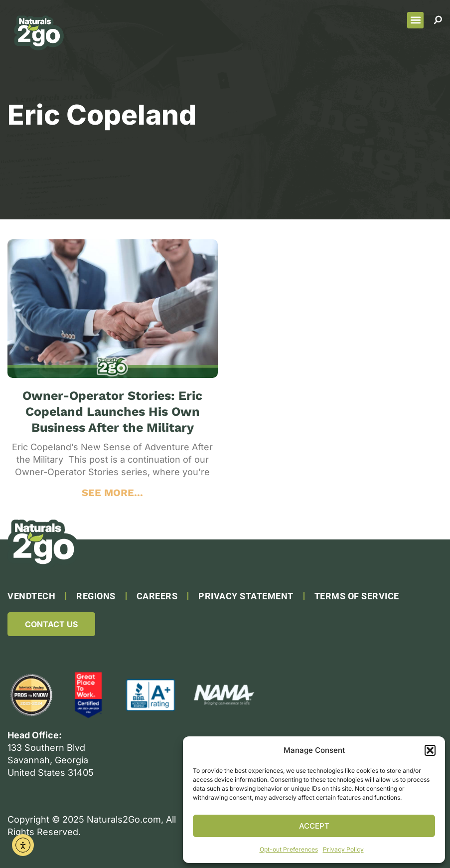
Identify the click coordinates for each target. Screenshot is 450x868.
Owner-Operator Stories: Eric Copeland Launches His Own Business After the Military (112, 412)
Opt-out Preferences (289, 849)
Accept (314, 826)
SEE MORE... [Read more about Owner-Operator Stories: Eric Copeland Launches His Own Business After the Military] (112, 493)
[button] (430, 750)
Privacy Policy (343, 849)
